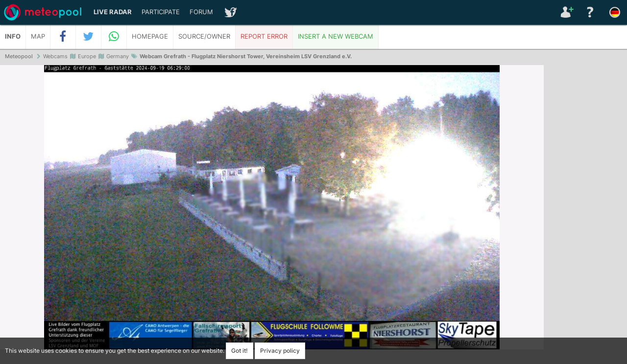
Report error (264, 36)
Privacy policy (280, 351)
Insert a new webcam (336, 36)
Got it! (240, 351)
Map (38, 36)
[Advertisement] (585, 215)
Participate (161, 12)
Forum (201, 12)
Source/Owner (204, 36)
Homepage (150, 36)
